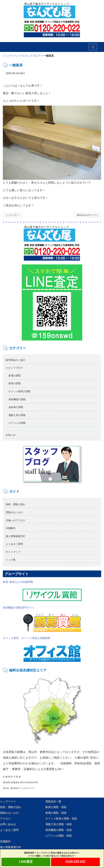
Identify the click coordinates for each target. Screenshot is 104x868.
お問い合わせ (8, 824)
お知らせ (11, 435)
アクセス (5, 819)
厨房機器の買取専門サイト (43, 619)
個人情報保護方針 (16, 536)
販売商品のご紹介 (16, 360)
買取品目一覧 (53, 801)
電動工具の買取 (17, 415)
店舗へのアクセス (16, 520)
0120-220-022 (76, 862)
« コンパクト (13, 215)
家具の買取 (15, 383)
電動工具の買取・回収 (59, 824)
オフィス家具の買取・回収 (61, 819)
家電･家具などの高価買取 (43, 591)
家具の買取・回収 (56, 807)
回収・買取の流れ (16, 504)
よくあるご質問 (14, 544)
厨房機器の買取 (17, 399)
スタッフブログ (31, 56)
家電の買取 (15, 376)
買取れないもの (14, 512)
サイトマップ (13, 552)
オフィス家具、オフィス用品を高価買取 (43, 650)
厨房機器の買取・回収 (59, 830)
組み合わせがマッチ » (87, 215)
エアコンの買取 (17, 423)
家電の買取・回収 (56, 813)
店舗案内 (11, 528)
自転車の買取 (16, 407)
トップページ (11, 56)
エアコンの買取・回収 (59, 836)
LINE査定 (26, 862)
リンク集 (11, 560)
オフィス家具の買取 (20, 391)
